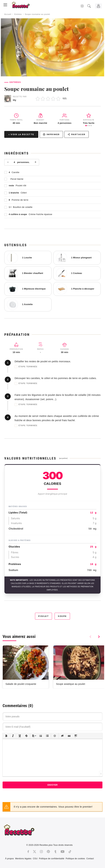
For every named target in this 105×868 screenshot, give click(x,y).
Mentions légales (23, 859)
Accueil (8, 14)
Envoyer (53, 785)
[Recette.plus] (23, 6)
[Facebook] (28, 852)
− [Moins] (8, 162)
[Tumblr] (55, 852)
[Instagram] (41, 852)
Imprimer (51, 134)
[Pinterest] (48, 852)
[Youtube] (63, 852)
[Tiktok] (70, 852)
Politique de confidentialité (52, 859)
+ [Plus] (35, 162)
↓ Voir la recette (21, 134)
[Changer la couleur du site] (82, 6)
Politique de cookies (75, 859)
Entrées (18, 14)
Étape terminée (26, 367)
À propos (9, 859)
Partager (77, 134)
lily (14, 100)
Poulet (43, 616)
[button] (6, 736)
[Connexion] (98, 6)
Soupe (62, 616)
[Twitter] (34, 852)
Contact (90, 859)
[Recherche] (89, 6)
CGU (35, 859)
